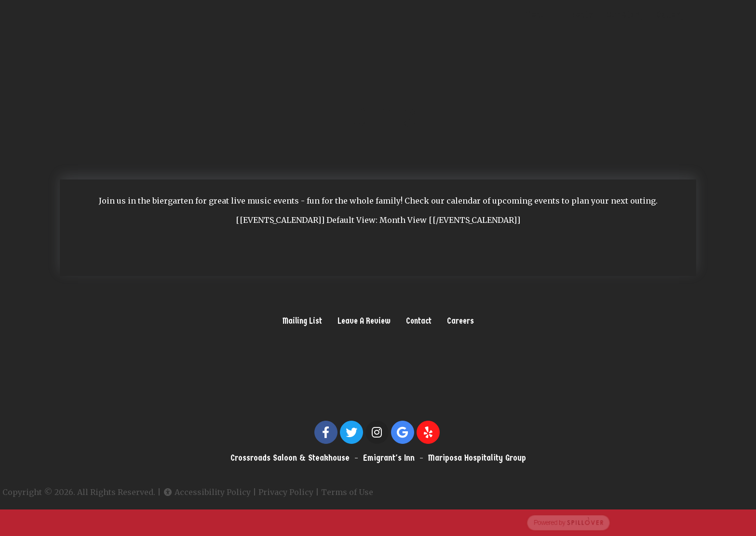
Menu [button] (535, 15)
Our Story (625, 15)
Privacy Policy (266, 492)
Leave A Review (364, 321)
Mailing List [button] (302, 321)
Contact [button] (419, 321)
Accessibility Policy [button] (187, 492)
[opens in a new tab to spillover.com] (378, 522)
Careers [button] (460, 321)
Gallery (670, 15)
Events (580, 15)
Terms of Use (327, 492)
